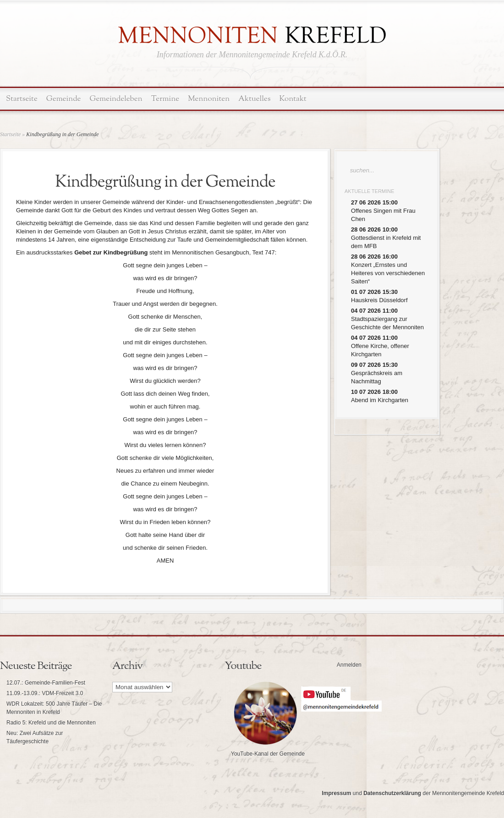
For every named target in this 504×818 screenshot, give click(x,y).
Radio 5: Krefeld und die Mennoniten (51, 723)
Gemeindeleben (116, 99)
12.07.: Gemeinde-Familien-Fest (46, 683)
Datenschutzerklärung (392, 793)
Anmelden (349, 665)
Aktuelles (254, 99)
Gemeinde (64, 99)
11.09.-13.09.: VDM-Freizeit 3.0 (45, 693)
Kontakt (293, 99)
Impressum (336, 793)
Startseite (22, 99)
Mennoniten (209, 99)
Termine (165, 99)
